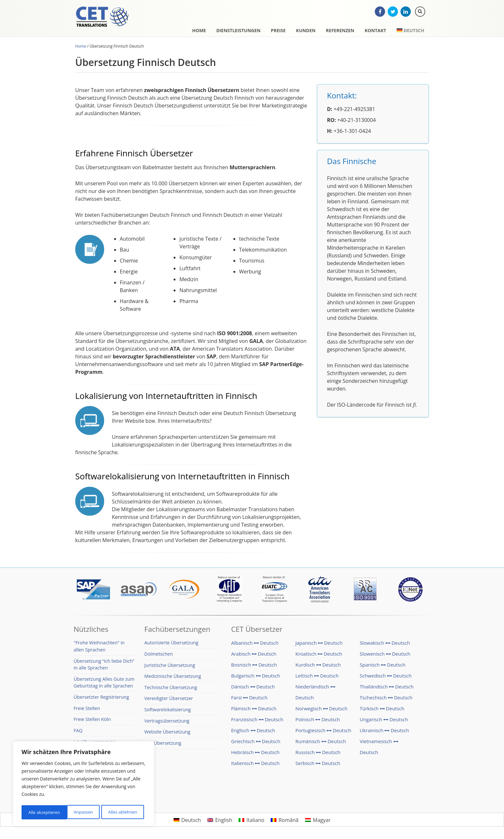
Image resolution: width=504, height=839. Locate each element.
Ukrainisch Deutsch (384, 733)
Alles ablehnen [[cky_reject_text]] (77, 812)
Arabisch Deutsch (254, 656)
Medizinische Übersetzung (173, 679)
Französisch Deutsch (257, 722)
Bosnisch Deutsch (254, 667)
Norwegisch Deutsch (321, 711)
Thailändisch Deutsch (387, 689)
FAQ (78, 733)
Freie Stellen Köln (92, 722)
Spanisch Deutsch (382, 667)
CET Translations (109, 21)
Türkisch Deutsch (382, 711)
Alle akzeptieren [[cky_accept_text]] (123, 812)
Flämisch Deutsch (254, 711)
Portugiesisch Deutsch (323, 733)
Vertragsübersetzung (167, 723)
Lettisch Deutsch (317, 678)
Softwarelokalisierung (168, 712)
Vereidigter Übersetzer (169, 701)
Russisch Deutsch (318, 755)
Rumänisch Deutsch (321, 744)
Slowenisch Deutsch (385, 656)
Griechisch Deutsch (256, 744)
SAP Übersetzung (163, 746)
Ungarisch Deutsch (384, 722)
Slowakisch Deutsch (385, 645)
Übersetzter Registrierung (101, 700)
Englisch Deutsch (253, 733)
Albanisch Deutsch (255, 645)
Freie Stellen (87, 711)
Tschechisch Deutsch (386, 700)
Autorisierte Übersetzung (171, 645)
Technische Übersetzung (171, 690)
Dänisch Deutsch (253, 689)
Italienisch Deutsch (255, 766)
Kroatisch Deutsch (319, 656)
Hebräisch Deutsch (255, 755)
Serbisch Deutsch (318, 766)
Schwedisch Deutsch (386, 678)
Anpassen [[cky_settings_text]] (38, 812)
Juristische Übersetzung (170, 668)
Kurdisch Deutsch (318, 667)
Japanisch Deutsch (319, 645)
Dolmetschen (159, 656)
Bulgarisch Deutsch (256, 678)
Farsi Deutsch (249, 700)
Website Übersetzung (167, 734)
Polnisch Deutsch (318, 722)
